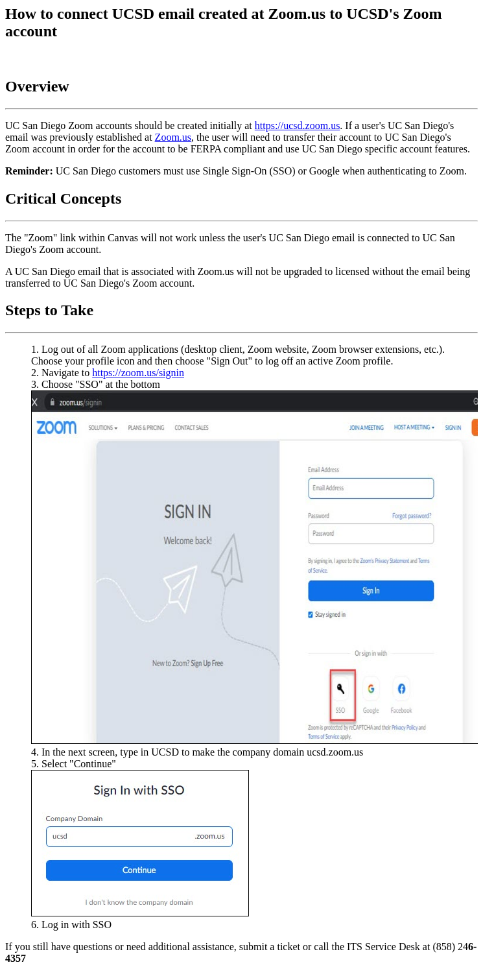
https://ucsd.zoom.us (298, 125)
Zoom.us (173, 137)
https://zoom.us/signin (138, 373)
